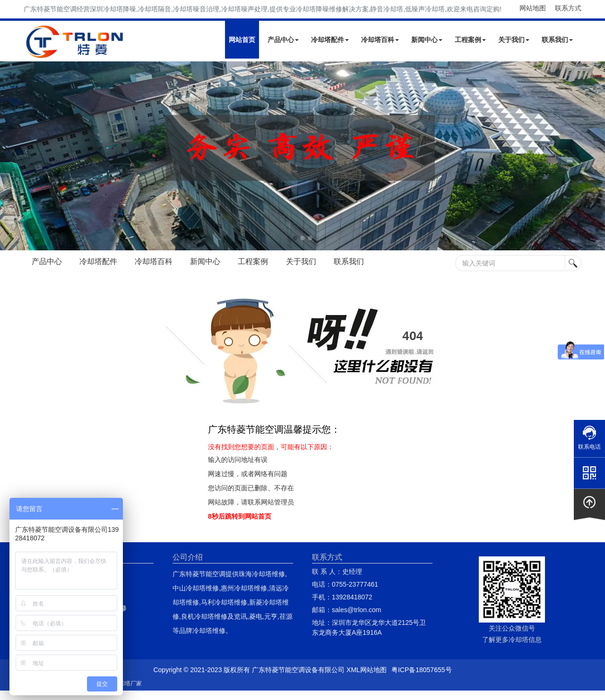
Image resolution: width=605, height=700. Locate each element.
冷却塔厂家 (128, 683)
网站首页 (242, 40)
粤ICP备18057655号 (422, 670)
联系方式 (568, 8)
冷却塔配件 (330, 40)
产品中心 (283, 40)
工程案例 (470, 40)
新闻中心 (427, 40)
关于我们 (514, 40)
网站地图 (533, 8)
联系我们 (557, 40)
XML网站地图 (367, 670)
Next (9, 156)
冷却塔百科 (380, 40)
